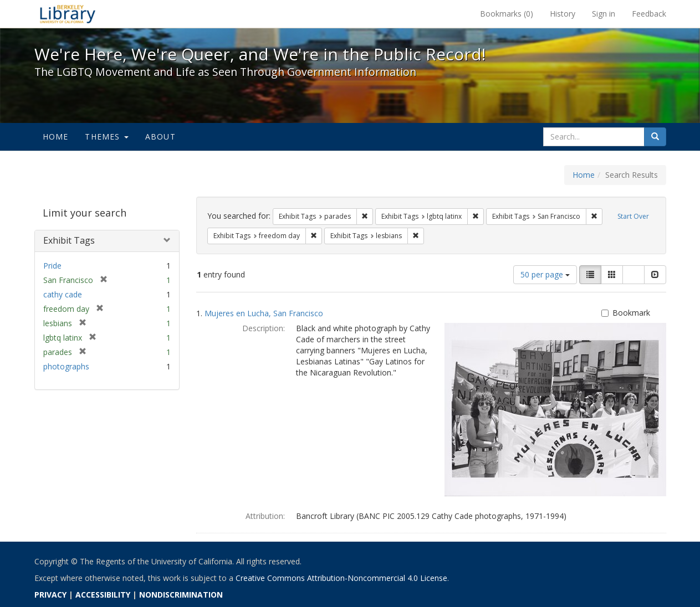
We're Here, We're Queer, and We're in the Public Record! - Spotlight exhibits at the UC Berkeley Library (68, 14)
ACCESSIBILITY (103, 595)
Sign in (604, 14)
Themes (106, 137)
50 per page (545, 274)
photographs (66, 366)
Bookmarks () (507, 14)
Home (56, 137)
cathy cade (63, 294)
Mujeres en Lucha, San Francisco (264, 313)
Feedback (649, 14)
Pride (52, 266)
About (160, 137)
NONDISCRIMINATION (181, 595)
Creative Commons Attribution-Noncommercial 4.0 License (341, 578)
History (563, 14)
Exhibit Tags (69, 240)
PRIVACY (50, 595)
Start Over (633, 216)
